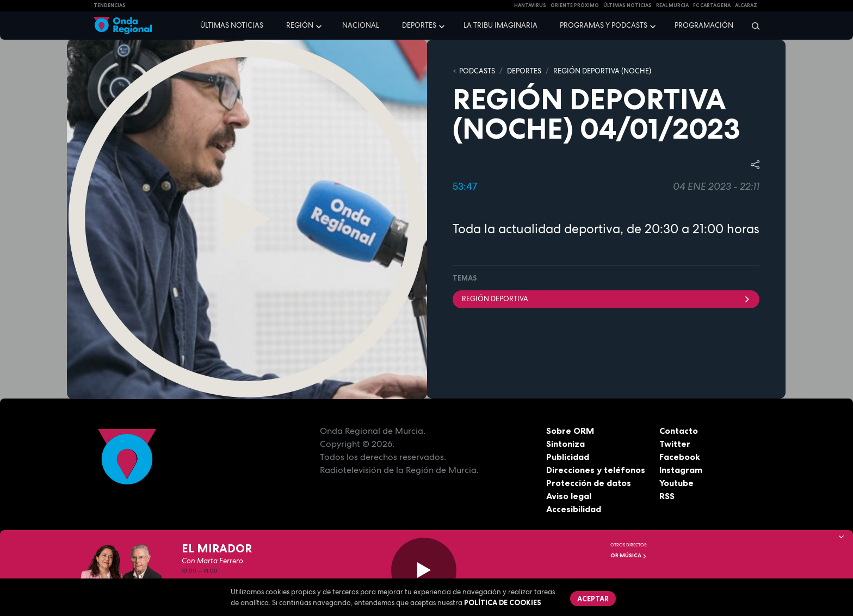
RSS (667, 496)
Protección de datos (589, 483)
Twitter (675, 444)
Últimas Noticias (628, 5)
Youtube (676, 483)
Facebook (680, 457)
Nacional (361, 25)
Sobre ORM (570, 431)
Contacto (679, 431)
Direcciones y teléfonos (596, 470)
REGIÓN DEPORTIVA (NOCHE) (602, 71)
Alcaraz (746, 5)
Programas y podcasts (604, 25)
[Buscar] (752, 26)
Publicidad (568, 457)
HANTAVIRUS (530, 5)
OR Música (629, 555)
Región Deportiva (606, 299)
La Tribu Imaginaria (500, 25)
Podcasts (477, 71)
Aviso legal (569, 496)
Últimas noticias (232, 25)
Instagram (681, 470)
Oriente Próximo (575, 5)
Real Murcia (672, 5)
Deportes (419, 25)
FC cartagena (712, 5)
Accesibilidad (574, 509)
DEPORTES (524, 71)
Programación (704, 25)
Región (300, 25)
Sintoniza (565, 444)
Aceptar (593, 599)
